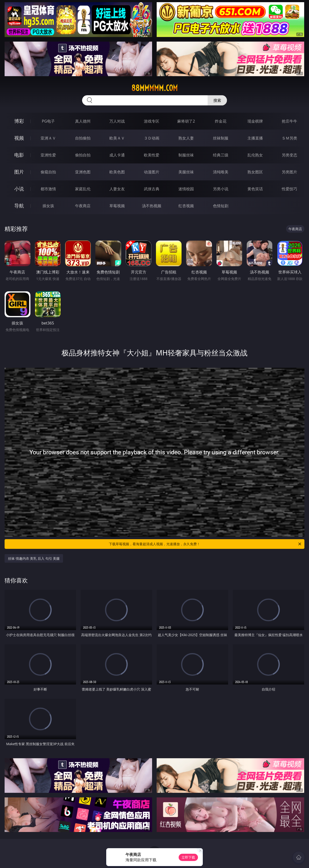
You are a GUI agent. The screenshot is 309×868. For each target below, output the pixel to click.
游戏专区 (152, 121)
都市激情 (48, 189)
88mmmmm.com (154, 88)
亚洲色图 (83, 172)
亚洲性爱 (48, 155)
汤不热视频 (152, 206)
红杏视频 (186, 206)
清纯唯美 (221, 172)
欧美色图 (117, 172)
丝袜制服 (221, 138)
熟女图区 (255, 172)
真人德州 (83, 121)
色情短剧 (221, 206)
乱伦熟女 (255, 155)
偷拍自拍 (83, 155)
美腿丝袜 (186, 172)
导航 (19, 206)
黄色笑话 (255, 189)
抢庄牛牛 (289, 121)
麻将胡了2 (186, 121)
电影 (19, 155)
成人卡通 (117, 155)
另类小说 (221, 189)
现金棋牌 (255, 121)
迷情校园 (186, 189)
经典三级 (221, 155)
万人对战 (117, 121)
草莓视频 (117, 206)
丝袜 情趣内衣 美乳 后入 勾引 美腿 (34, 558)
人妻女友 (117, 189)
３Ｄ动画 (152, 138)
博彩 (19, 121)
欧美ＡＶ (117, 138)
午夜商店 (83, 206)
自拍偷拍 (83, 138)
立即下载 (188, 857)
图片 (19, 172)
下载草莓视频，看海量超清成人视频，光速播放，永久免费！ (205, 544)
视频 (19, 138)
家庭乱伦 (83, 189)
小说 (19, 189)
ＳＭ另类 (289, 138)
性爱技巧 (289, 189)
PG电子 (48, 121)
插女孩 (48, 206)
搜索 (217, 100)
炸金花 (221, 121)
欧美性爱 (152, 155)
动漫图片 (152, 172)
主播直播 (255, 138)
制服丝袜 (186, 155)
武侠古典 (152, 189)
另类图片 (289, 172)
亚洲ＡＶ (48, 138)
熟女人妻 (186, 138)
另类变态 (289, 155)
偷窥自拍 (48, 172)
